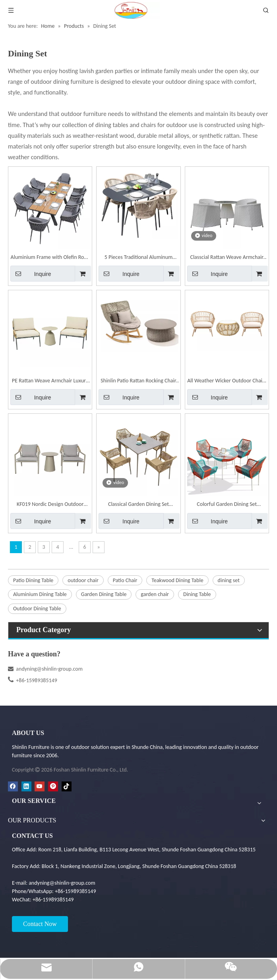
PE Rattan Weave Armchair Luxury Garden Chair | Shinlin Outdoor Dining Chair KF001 (50, 381)
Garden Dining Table (104, 594)
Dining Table (197, 594)
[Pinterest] (53, 786)
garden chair (155, 594)
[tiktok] (67, 786)
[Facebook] (13, 786)
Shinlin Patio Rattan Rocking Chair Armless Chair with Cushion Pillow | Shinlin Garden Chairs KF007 (138, 381)
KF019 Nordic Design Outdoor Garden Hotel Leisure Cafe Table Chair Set (50, 505)
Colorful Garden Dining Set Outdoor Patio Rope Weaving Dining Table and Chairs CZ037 (227, 505)
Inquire (31, 274)
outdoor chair (83, 580)
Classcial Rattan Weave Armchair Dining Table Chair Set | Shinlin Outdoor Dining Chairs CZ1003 (227, 258)
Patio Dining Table (33, 580)
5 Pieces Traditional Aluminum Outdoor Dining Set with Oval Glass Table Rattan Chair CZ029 (138, 258)
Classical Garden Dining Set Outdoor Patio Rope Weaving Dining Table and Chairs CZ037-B (138, 505)
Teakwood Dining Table (177, 580)
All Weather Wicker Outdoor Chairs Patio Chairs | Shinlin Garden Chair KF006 (227, 381)
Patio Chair (125, 580)
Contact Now (40, 924)
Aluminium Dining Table (40, 594)
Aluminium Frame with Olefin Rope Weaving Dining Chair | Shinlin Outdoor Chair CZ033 (50, 258)
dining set (229, 580)
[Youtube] (40, 786)
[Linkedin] (26, 786)
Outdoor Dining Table (37, 609)
